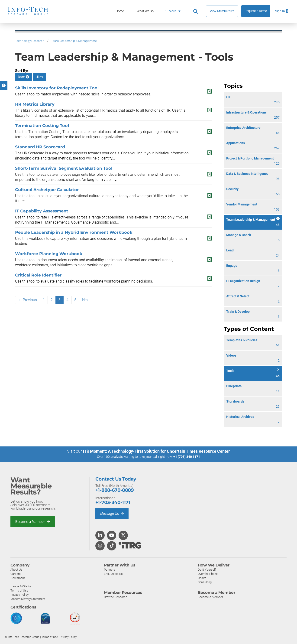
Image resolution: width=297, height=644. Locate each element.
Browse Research (116, 597)
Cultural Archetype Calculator (47, 190)
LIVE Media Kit (113, 574)
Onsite (202, 578)
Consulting (205, 582)
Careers (16, 574)
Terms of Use (19, 590)
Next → (88, 300)
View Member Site (222, 11)
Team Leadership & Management (74, 41)
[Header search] (196, 11)
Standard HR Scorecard (40, 147)
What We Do (145, 11)
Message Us (112, 513)
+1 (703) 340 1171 (187, 457)
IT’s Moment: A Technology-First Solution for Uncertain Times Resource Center (156, 451)
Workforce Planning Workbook (49, 254)
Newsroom (18, 578)
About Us (16, 569)
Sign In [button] (282, 11)
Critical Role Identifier (38, 275)
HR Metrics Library (35, 104)
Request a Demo (256, 11)
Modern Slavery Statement (28, 599)
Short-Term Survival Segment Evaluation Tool (64, 168)
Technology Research (30, 41)
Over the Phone (208, 574)
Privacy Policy (19, 594)
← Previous (27, 300)
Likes (39, 77)
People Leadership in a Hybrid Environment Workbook (74, 232)
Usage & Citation (21, 586)
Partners (110, 569)
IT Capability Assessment (42, 211)
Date (23, 77)
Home (120, 11)
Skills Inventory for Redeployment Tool (57, 88)
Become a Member (33, 521)
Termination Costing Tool (42, 125)
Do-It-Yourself (207, 569)
